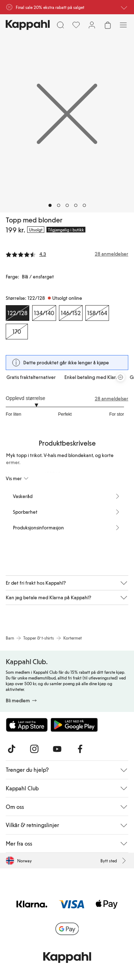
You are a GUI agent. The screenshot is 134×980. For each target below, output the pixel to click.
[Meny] (123, 25)
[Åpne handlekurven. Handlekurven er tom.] (108, 25)
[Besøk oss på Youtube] (57, 749)
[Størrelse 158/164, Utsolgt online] (97, 313)
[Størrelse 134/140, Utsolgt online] (44, 313)
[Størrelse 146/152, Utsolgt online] (71, 313)
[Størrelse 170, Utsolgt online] (17, 332)
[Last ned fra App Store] (27, 725)
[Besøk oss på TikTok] (11, 749)
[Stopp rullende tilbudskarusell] (120, 377)
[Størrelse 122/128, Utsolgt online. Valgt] (18, 313)
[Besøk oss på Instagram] (34, 749)
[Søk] (60, 25)
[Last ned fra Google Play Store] (74, 725)
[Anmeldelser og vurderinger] (67, 254)
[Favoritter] (76, 25)
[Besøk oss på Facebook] (80, 749)
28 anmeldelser (111, 399)
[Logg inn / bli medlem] (92, 25)
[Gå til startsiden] (28, 25)
